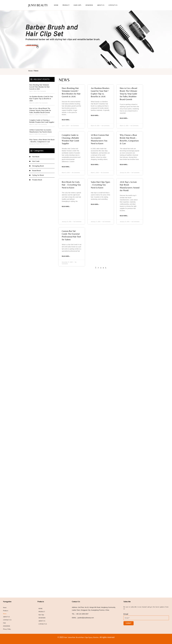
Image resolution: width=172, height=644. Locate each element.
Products (6, 611)
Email (126, 614)
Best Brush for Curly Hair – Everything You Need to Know (71, 185)
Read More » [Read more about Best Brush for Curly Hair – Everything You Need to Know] (66, 207)
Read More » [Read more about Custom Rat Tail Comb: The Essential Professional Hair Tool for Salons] (66, 256)
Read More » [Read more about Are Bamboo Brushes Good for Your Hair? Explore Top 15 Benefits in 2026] (95, 116)
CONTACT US (113, 5)
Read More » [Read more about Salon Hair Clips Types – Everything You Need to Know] (95, 204)
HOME (56, 5)
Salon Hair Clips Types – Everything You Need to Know (100, 185)
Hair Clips (77, 5)
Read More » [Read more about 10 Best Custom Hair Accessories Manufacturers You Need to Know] (95, 165)
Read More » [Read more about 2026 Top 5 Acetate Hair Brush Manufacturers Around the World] (124, 216)
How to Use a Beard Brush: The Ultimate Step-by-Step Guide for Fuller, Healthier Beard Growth (40, 110)
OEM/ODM (89, 5)
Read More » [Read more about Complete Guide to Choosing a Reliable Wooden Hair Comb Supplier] (66, 167)
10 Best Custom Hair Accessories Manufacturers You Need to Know (41, 131)
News (5, 614)
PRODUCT (66, 5)
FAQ (4, 623)
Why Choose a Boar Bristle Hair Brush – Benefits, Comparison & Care (42, 141)
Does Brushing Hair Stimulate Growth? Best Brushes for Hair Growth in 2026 (39, 87)
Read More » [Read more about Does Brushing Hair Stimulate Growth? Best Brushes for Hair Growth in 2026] (66, 120)
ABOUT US (101, 5)
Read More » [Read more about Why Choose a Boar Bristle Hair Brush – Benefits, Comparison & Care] (124, 165)
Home (30, 71)
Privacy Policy (7, 629)
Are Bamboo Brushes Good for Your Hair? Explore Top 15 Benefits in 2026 (41, 99)
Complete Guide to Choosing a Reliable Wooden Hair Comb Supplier (42, 121)
